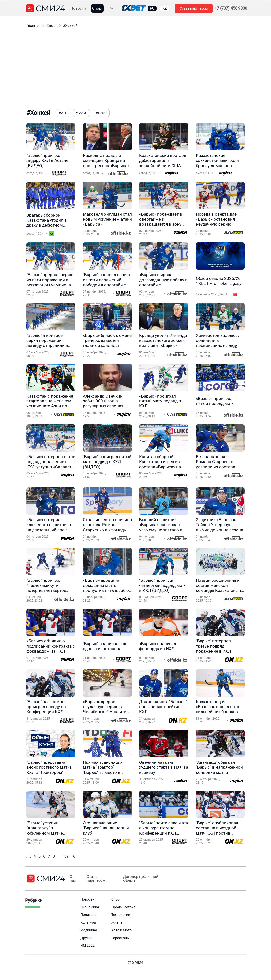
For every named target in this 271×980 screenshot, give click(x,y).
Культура (88, 922)
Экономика (90, 907)
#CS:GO (82, 113)
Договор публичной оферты (139, 879)
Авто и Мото (121, 930)
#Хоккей (70, 26)
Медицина (89, 930)
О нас (73, 879)
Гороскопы (120, 938)
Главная (33, 26)
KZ (165, 8)
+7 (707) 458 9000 (231, 8)
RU (152, 8)
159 (65, 856)
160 (74, 856)
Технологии (121, 915)
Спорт (97, 9)
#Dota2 (102, 113)
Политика (88, 915)
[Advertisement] (135, 70)
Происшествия (123, 907)
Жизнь (117, 922)
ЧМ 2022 (87, 945)
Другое (86, 938)
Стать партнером (194, 8)
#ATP (63, 113)
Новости (78, 9)
